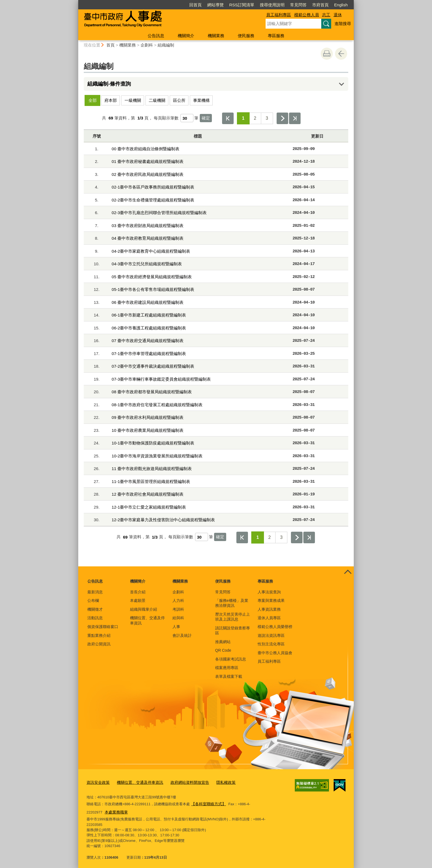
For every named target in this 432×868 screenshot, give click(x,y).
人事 (176, 627)
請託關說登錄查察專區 (233, 630)
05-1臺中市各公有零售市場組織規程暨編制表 (153, 289)
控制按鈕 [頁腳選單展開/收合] (348, 572)
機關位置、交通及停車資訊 (147, 620)
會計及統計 (182, 635)
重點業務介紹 (99, 635)
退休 (338, 15)
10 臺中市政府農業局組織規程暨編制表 (148, 430)
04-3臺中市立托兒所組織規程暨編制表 (147, 264)
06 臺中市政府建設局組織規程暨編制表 (148, 302)
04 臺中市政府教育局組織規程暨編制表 (148, 238)
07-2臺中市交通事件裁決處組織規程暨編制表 (153, 366)
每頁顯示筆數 (166, 118)
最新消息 (95, 592)
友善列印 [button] (327, 54)
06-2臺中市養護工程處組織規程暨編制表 (149, 328)
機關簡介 (186, 36)
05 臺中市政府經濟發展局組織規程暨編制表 (152, 277)
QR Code (223, 650)
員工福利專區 (279, 15)
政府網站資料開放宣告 (183, 782)
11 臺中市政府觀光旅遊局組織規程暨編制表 (152, 469)
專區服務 (276, 36)
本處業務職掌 (99, 810)
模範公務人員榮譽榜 (275, 627)
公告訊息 (156, 36)
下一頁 (282, 118)
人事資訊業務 (269, 609)
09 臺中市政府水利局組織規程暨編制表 (148, 417)
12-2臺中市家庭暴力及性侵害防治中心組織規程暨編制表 (163, 520)
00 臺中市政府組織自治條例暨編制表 (145, 149)
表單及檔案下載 (229, 676)
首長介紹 (138, 592)
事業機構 (201, 100)
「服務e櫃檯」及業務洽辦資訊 (232, 603)
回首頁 (195, 5)
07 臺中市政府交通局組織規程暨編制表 (148, 341)
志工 (326, 15)
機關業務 (216, 36)
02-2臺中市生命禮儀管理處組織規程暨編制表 (153, 200)
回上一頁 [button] (341, 54)
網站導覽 (215, 5)
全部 (93, 100)
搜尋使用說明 (272, 5)
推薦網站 (223, 642)
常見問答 (298, 5)
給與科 (178, 618)
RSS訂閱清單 (242, 5)
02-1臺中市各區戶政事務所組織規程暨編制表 (153, 187)
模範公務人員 (307, 15)
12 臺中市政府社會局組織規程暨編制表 (148, 494)
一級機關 (133, 100)
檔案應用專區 (227, 668)
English (341, 5)
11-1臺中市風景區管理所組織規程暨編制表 (151, 481)
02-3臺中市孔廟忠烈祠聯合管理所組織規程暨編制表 (159, 213)
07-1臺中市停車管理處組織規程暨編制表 (149, 354)
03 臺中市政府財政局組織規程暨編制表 (148, 226)
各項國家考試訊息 (231, 659)
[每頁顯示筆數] (187, 118)
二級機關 (157, 100)
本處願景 (138, 600)
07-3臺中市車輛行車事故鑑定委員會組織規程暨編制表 (161, 379)
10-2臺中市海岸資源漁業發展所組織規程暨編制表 (157, 456)
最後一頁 (295, 118)
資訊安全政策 (97, 782)
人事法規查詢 (269, 592)
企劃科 (147, 45)
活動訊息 (95, 618)
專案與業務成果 (271, 600)
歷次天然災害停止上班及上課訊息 (233, 617)
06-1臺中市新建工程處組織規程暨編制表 (149, 315)
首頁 (110, 45)
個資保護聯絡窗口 (103, 627)
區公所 (179, 100)
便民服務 (246, 36)
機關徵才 (95, 609)
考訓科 (178, 609)
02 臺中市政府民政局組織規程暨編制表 (148, 174)
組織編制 (166, 45)
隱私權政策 (218, 782)
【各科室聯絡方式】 (207, 803)
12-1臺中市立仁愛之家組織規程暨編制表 (149, 507)
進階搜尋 (343, 24)
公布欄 (93, 600)
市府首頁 (320, 5)
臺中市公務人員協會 (275, 653)
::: (76, 2)
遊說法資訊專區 (271, 635)
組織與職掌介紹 (144, 609)
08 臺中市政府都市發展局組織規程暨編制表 (152, 392)
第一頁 (228, 118)
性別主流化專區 (271, 644)
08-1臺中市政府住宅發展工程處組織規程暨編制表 (157, 405)
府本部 (111, 100)
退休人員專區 (269, 618)
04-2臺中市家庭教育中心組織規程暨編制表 (151, 251)
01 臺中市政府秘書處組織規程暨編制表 (148, 161)
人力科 (178, 600)
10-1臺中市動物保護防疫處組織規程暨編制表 (153, 443)
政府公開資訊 (99, 644)
